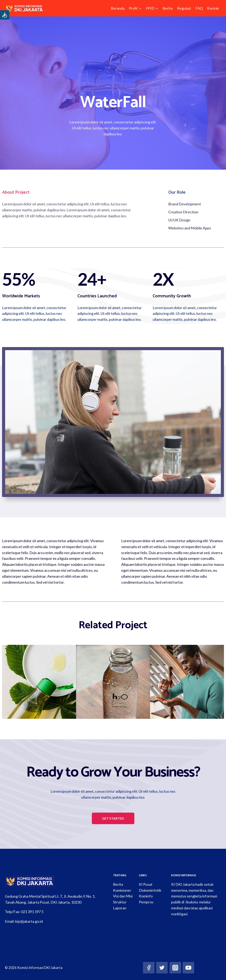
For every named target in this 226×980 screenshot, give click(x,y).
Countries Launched (97, 296)
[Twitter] (162, 968)
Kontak (213, 8)
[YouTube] (188, 968)
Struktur (120, 902)
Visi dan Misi (123, 896)
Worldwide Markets (21, 296)
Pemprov (146, 902)
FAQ (199, 8)
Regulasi (184, 8)
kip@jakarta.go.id (29, 921)
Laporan (120, 908)
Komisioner (122, 890)
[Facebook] (149, 968)
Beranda (118, 8)
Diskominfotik (150, 890)
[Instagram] (175, 968)
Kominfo (146, 896)
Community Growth (172, 296)
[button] (113, 818)
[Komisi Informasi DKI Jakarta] (25, 8)
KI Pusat (146, 884)
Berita (168, 8)
